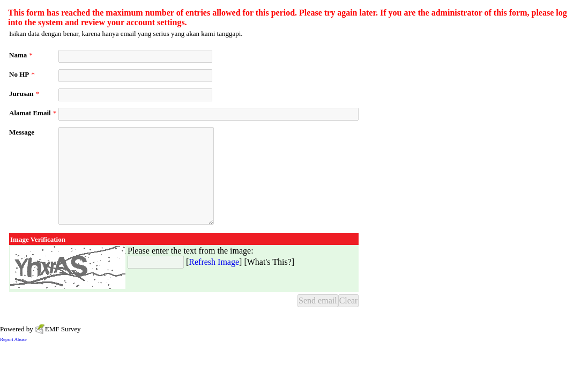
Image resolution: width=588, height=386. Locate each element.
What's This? (269, 262)
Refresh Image (214, 262)
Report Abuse (13, 339)
